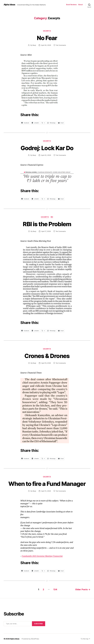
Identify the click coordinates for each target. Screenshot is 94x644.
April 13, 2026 (46, 491)
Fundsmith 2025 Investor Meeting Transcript (42, 556)
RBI (52, 217)
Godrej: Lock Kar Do (47, 148)
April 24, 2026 (46, 45)
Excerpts (47, 31)
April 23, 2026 (46, 155)
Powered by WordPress (30, 639)
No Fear (47, 38)
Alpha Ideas (9, 5)
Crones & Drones (47, 356)
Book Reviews (71, 5)
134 (55, 589)
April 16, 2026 (46, 363)
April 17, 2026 (46, 231)
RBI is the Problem (47, 224)
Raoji (34, 45)
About (80, 5)
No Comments (61, 45)
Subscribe (39, 624)
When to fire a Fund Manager (47, 484)
